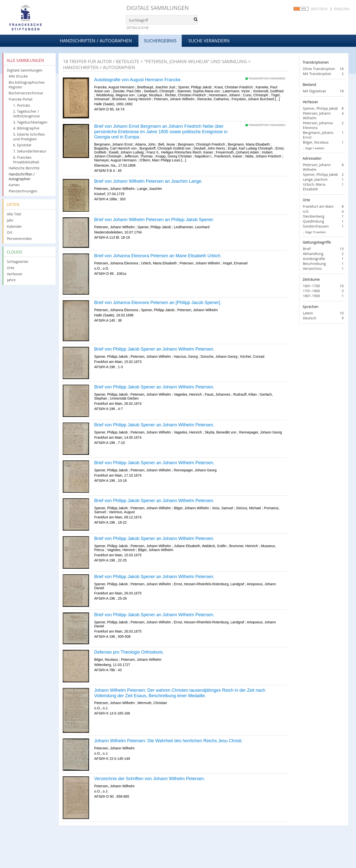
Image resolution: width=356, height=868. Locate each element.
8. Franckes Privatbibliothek (26, 160)
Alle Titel (14, 214)
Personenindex (19, 239)
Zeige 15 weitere (315, 232)
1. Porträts (22, 105)
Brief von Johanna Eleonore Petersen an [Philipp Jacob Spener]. (158, 303)
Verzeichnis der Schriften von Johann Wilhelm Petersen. (150, 779)
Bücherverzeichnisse (26, 93)
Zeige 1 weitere (315, 148)
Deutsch (319, 9)
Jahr (10, 220)
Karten (14, 185)
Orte (11, 268)
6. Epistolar (22, 145)
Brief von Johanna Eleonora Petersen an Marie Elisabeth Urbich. (158, 256)
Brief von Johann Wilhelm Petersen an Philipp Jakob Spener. (154, 220)
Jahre (11, 280)
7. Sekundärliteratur (30, 151)
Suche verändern (209, 41)
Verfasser (15, 274)
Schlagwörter (18, 262)
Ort (10, 232)
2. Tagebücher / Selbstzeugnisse (26, 114)
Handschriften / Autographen (96, 41)
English (342, 9)
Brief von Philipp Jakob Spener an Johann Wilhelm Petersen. (154, 349)
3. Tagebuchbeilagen (30, 122)
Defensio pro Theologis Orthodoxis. (129, 652)
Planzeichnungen (23, 191)
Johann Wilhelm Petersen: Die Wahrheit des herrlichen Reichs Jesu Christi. (168, 741)
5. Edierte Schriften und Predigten (29, 137)
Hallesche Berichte (24, 168)
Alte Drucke (18, 76)
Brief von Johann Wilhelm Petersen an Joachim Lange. (148, 181)
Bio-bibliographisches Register (27, 85)
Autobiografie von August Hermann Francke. (138, 80)
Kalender (14, 226)
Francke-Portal (21, 99)
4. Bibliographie (26, 128)
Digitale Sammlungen (158, 8)
